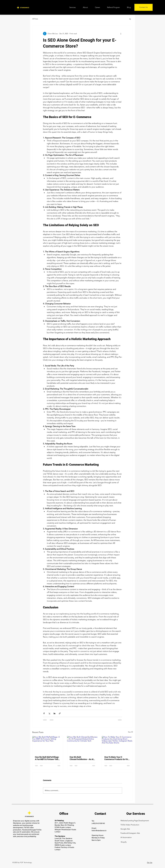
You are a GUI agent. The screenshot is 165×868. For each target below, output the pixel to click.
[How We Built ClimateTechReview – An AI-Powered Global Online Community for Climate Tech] (82, 745)
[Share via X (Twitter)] (49, 713)
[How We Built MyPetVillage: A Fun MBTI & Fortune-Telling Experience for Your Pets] (48, 745)
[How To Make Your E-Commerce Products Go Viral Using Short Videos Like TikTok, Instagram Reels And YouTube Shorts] (117, 745)
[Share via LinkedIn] (54, 713)
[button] (130, 19)
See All (130, 732)
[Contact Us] (144, 7)
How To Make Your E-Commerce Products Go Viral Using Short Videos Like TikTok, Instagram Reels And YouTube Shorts (117, 758)
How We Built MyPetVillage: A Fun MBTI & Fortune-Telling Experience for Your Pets (48, 758)
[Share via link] (60, 713)
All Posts (35, 19)
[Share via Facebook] (44, 713)
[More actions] (121, 34)
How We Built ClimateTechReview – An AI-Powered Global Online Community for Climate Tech (82, 758)
